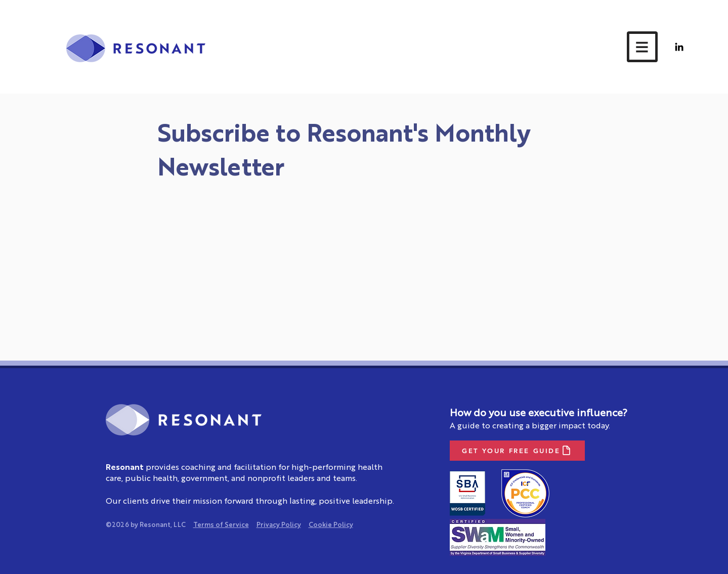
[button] (642, 47)
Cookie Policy (331, 525)
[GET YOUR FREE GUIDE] (517, 451)
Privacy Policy (279, 525)
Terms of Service (221, 525)
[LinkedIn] (679, 47)
